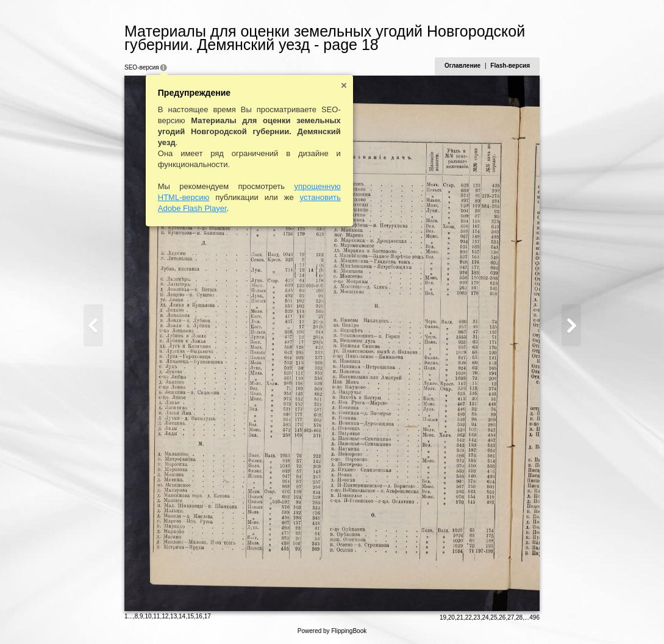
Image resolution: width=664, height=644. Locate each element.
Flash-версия (510, 66)
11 (156, 616)
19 (443, 617)
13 (173, 616)
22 (469, 617)
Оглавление (462, 66)
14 (182, 616)
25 (494, 617)
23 (477, 617)
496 (534, 617)
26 (502, 617)
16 (199, 616)
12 (165, 616)
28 (519, 617)
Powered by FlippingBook (332, 631)
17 (208, 616)
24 (485, 617)
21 (460, 617)
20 (452, 617)
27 (511, 617)
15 (191, 616)
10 (148, 616)
